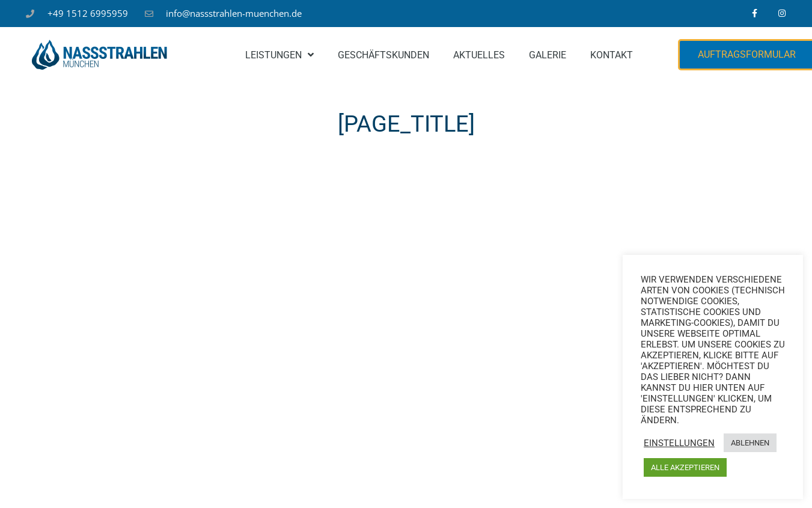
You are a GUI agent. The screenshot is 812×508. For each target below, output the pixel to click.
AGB (462, 482)
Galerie (548, 55)
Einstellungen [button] (679, 443)
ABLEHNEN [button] (750, 443)
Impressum (306, 482)
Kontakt (612, 55)
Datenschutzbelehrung (391, 482)
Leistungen (279, 55)
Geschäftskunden (383, 55)
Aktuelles (479, 55)
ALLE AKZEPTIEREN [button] (685, 467)
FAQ (546, 482)
